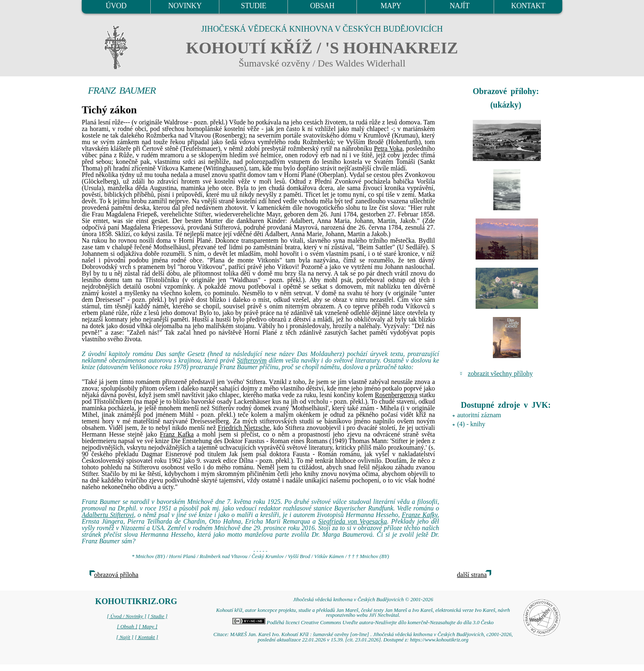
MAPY (391, 6)
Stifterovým (252, 360)
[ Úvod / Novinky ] (126, 616)
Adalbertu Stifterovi (108, 515)
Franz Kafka (177, 434)
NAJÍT (460, 6)
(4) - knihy (471, 424)
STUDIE (254, 6)
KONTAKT (528, 6)
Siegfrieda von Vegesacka (353, 521)
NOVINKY (185, 6)
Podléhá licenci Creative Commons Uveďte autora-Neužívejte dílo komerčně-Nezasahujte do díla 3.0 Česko (363, 623)
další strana (472, 575)
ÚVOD (116, 6)
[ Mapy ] (148, 627)
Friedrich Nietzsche (244, 428)
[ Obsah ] (127, 627)
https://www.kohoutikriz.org (439, 640)
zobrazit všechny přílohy (500, 373)
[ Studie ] (157, 616)
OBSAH (322, 6)
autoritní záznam (479, 415)
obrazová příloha (116, 575)
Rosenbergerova (396, 395)
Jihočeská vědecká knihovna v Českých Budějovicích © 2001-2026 (363, 600)
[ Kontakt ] (146, 637)
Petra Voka (388, 148)
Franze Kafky (420, 515)
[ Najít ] (125, 637)
